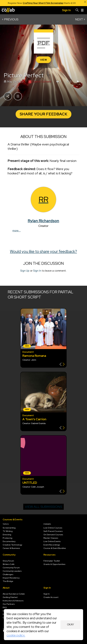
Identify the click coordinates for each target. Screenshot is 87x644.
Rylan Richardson (44, 221)
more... (17, 230)
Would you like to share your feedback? (44, 252)
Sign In (37, 271)
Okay (70, 624)
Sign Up (25, 271)
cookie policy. (16, 635)
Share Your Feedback (43, 114)
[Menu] (82, 10)
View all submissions (43, 507)
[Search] (77, 10)
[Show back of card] (62, 365)
